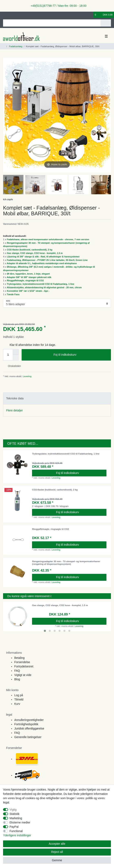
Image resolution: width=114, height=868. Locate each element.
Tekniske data (15, 398)
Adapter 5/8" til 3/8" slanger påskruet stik (29, 277)
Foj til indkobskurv (81, 355)
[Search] (106, 23)
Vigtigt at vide (23, 675)
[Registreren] (11, 15)
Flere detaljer (14, 410)
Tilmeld (19, 699)
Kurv (17, 704)
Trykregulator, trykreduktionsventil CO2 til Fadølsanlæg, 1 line (41, 284)
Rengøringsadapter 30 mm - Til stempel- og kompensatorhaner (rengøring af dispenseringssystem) (66, 563)
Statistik (15, 814)
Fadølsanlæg (15, 46)
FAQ (17, 671)
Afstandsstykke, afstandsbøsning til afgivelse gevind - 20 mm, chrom (44, 287)
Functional (16, 831)
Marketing (16, 818)
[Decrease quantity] (16, 358)
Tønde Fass (13, 294)
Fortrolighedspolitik (26, 724)
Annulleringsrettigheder (29, 720)
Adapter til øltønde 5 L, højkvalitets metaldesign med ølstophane (42, 263)
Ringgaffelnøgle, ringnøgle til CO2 (25, 280)
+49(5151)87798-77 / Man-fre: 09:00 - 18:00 (57, 6)
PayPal (14, 827)
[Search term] (52, 23)
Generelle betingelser (28, 737)
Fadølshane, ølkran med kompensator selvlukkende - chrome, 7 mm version (48, 239)
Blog (17, 679)
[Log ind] (4, 15)
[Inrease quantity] (16, 352)
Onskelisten (13, 366)
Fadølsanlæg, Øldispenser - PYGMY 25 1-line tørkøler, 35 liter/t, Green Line (47, 260)
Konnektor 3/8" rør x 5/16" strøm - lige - (28, 291)
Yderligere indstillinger (17, 835)
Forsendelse (22, 662)
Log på (19, 695)
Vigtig (13, 810)
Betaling (19, 658)
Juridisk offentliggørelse (29, 728)
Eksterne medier (20, 822)
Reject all (57, 852)
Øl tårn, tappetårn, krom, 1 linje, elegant (28, 274)
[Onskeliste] (91, 15)
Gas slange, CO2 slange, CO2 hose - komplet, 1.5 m (35, 253)
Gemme (57, 860)
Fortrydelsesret (24, 666)
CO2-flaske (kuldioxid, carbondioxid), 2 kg (30, 250)
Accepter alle (57, 844)
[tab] (57, 398)
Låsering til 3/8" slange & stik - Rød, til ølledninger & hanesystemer (43, 257)
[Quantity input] (8, 355)
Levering (27, 376)
